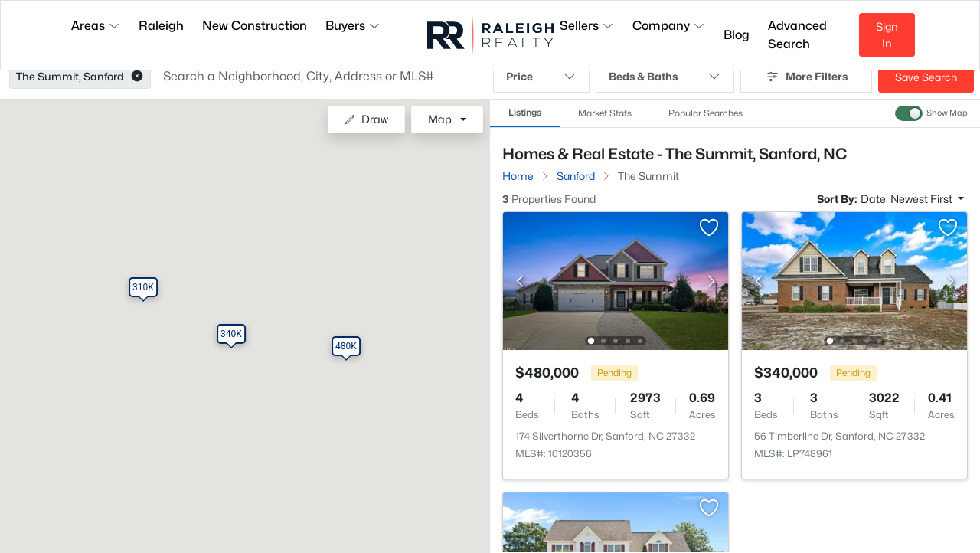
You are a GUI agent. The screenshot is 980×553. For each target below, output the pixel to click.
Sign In (887, 35)
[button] (137, 77)
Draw (366, 119)
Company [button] (669, 26)
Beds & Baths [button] (665, 77)
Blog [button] (737, 35)
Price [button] (541, 77)
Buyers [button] (353, 26)
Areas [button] (96, 26)
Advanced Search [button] (797, 35)
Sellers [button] (587, 26)
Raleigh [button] (161, 26)
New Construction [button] (255, 26)
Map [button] (440, 119)
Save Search (926, 77)
